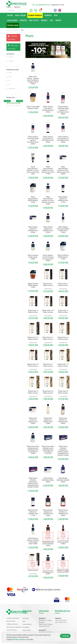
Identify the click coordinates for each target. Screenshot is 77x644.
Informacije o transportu (14, 627)
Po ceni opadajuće (11, 61)
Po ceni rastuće (11, 57)
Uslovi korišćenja (12, 630)
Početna (10, 15)
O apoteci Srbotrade (13, 618)
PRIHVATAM (65, 636)
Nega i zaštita (34, 20)
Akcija (9, 85)
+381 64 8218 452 (61, 622)
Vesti (51, 20)
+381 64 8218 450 (61, 620)
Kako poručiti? (11, 621)
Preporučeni (10, 73)
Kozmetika (23, 20)
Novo (56, 15)
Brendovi (44, 20)
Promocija (48, 15)
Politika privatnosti (12, 624)
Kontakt (58, 20)
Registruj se (17, 7)
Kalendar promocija (35, 15)
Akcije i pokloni (20, 15)
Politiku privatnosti (19, 639)
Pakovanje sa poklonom (12, 89)
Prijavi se (9, 7)
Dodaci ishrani (12, 20)
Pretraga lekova (13, 25)
